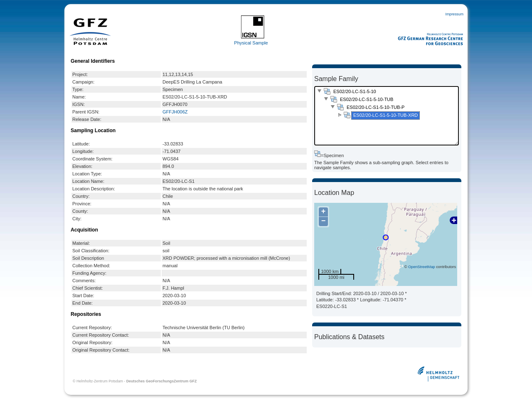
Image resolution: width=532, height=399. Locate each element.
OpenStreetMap (422, 267)
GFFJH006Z (175, 112)
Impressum (454, 14)
